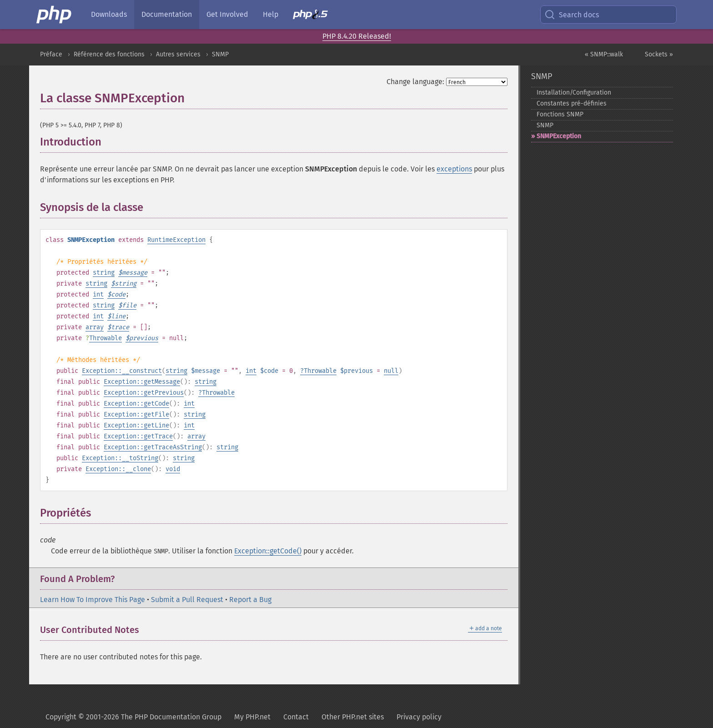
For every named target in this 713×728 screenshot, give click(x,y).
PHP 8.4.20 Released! (357, 36)
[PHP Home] (55, 15)
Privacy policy (419, 717)
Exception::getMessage (142, 382)
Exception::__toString (120, 458)
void (173, 469)
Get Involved (227, 14)
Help (271, 14)
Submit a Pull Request (187, 600)
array (95, 327)
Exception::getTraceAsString (153, 447)
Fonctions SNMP (560, 114)
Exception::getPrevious (144, 393)
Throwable (105, 338)
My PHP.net (252, 717)
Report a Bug (250, 600)
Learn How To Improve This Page (93, 600)
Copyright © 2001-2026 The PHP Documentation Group (133, 717)
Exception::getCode (136, 404)
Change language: (415, 82)
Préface (51, 54)
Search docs (572, 15)
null (391, 371)
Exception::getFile (136, 414)
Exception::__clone (118, 469)
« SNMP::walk (604, 54)
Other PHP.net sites (353, 717)
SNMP (220, 54)
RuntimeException (176, 240)
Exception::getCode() (268, 551)
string (104, 273)
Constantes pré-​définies (572, 103)
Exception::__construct (122, 371)
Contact (296, 717)
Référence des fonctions (109, 54)
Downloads (109, 14)
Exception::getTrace (138, 436)
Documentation (167, 14)
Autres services (178, 54)
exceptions (454, 169)
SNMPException (559, 136)
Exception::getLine (136, 425)
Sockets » (659, 54)
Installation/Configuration (574, 93)
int (98, 294)
